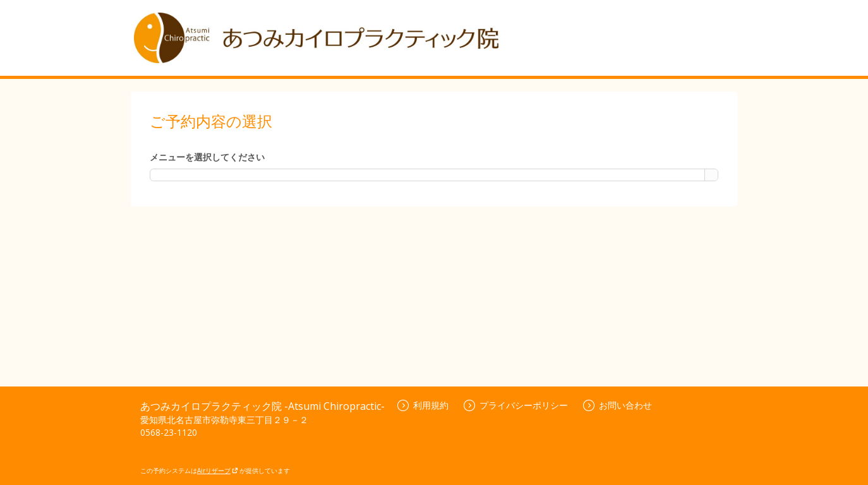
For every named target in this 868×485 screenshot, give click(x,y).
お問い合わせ (618, 405)
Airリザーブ (218, 470)
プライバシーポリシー (516, 405)
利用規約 (423, 405)
